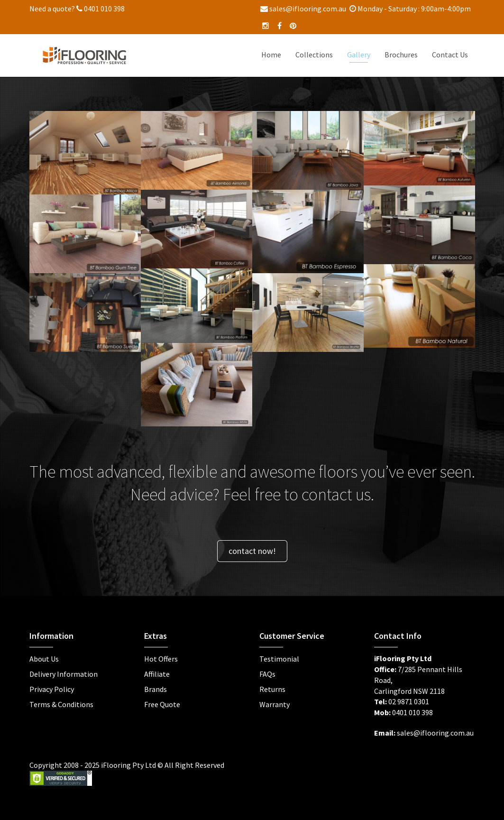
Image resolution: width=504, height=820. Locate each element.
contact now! (252, 551)
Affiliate (157, 674)
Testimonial (279, 659)
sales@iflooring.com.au (303, 9)
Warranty (275, 704)
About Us (44, 659)
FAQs (267, 674)
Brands (156, 689)
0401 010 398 (101, 9)
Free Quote (162, 704)
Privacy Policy (52, 689)
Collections (314, 55)
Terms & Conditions (61, 704)
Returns (272, 689)
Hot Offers (161, 659)
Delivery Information (64, 674)
